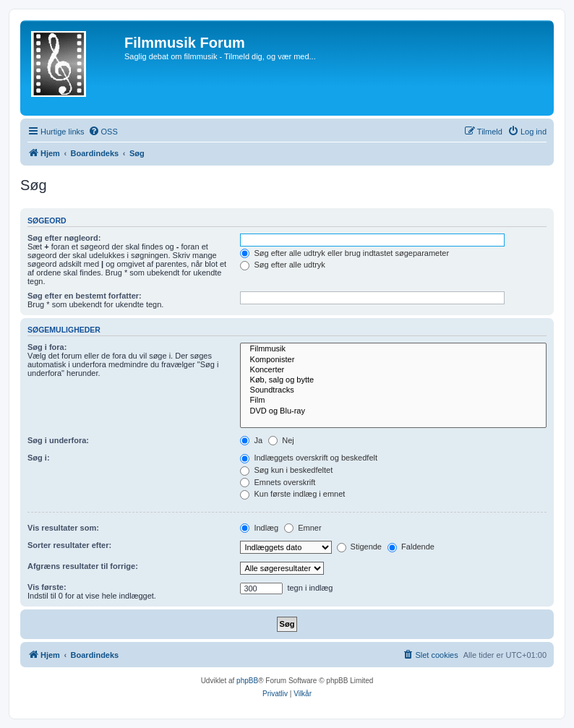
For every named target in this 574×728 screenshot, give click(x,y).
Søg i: (39, 458)
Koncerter (393, 370)
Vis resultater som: (63, 528)
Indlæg (259, 528)
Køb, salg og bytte (393, 380)
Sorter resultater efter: (69, 545)
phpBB (247, 681)
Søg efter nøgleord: (64, 238)
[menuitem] (103, 132)
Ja (251, 440)
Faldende (411, 547)
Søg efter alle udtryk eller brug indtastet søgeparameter (344, 253)
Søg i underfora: (58, 440)
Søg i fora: (47, 347)
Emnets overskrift (278, 482)
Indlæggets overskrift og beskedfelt (309, 458)
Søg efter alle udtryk (283, 265)
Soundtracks (393, 390)
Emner (303, 528)
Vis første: (47, 587)
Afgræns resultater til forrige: (83, 566)
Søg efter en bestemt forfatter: (85, 296)
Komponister (393, 360)
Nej (281, 440)
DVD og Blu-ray (393, 411)
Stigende (359, 547)
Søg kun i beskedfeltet (286, 470)
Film (393, 401)
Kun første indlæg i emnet (292, 494)
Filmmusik (393, 349)
